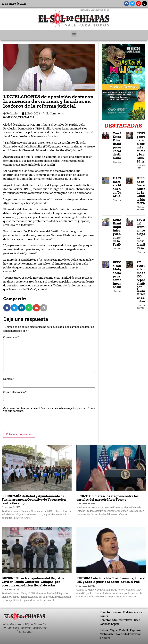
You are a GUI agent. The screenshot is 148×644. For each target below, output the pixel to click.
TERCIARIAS (26, 117)
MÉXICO (12, 117)
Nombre (9, 379)
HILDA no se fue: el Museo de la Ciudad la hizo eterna (142, 191)
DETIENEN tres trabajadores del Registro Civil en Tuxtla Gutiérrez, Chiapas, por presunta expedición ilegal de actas (33, 582)
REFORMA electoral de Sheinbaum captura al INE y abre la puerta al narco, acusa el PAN (111, 580)
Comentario (11, 337)
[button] (74, 34)
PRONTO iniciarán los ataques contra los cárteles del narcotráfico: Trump (107, 498)
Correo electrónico (15, 392)
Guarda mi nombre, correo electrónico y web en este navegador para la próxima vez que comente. (49, 410)
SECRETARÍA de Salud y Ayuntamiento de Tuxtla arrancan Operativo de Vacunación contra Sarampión (34, 500)
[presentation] (28, 423)
